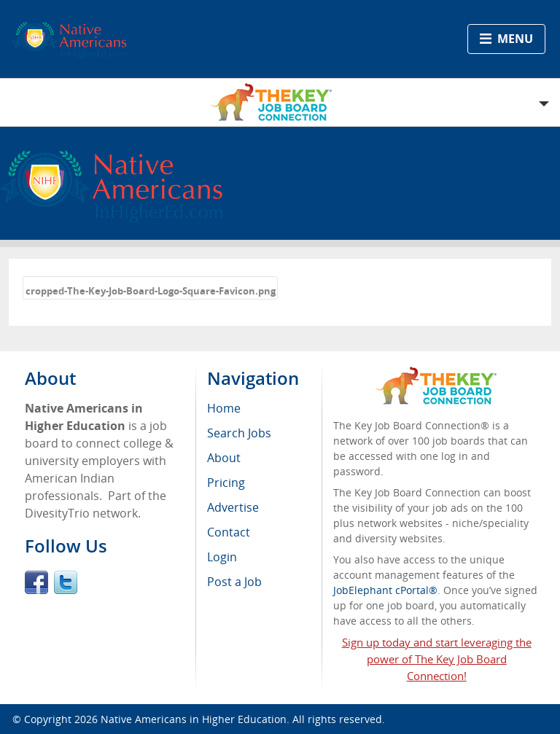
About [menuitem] (224, 458)
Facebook (36, 582)
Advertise (233, 507)
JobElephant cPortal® (385, 590)
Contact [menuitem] (229, 532)
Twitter (66, 582)
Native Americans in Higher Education (194, 719)
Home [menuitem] (224, 408)
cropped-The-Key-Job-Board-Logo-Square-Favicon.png (151, 291)
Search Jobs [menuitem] (239, 433)
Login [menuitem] (222, 557)
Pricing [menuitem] (226, 483)
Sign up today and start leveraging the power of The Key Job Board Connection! (437, 659)
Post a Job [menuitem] (234, 582)
